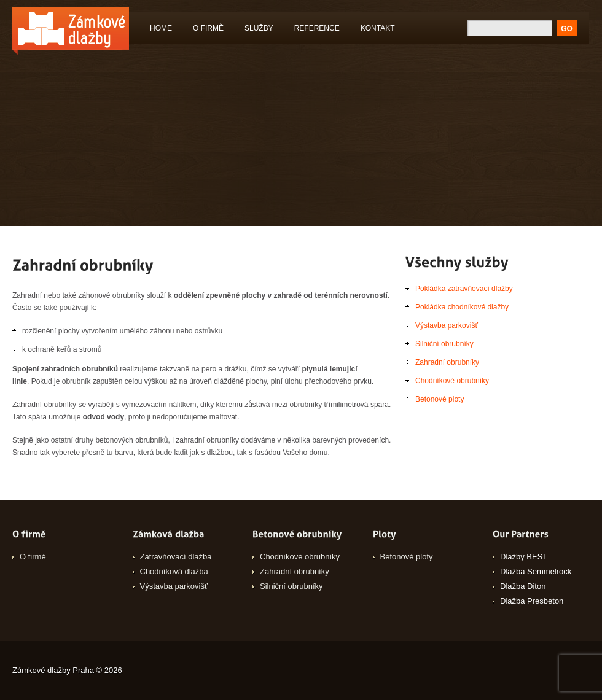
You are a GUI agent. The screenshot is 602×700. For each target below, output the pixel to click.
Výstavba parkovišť (447, 325)
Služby (256, 30)
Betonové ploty (440, 399)
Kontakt (378, 28)
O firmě (208, 28)
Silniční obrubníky (444, 344)
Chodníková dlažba (174, 571)
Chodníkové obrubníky (452, 381)
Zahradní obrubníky (447, 362)
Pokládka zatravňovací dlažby (464, 289)
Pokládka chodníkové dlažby (462, 307)
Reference (317, 28)
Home (161, 28)
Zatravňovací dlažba (176, 557)
